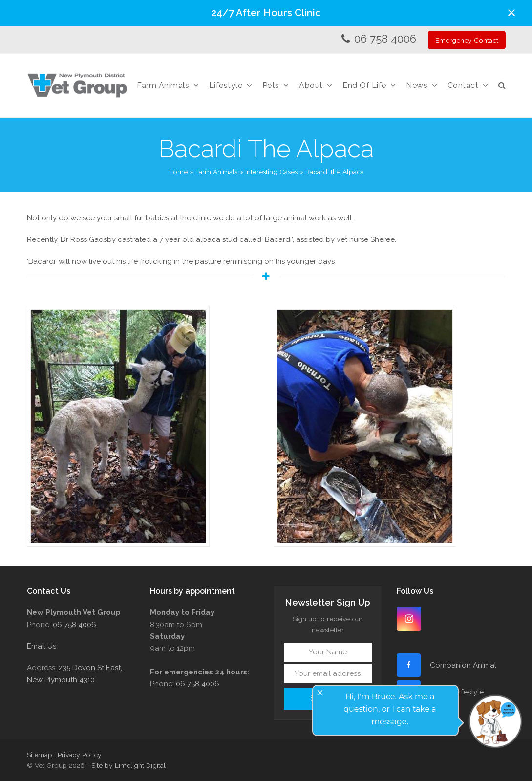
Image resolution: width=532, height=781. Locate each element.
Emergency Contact (467, 40)
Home (178, 172)
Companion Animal (463, 665)
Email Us (42, 646)
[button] (511, 13)
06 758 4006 (385, 39)
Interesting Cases (271, 172)
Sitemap (40, 755)
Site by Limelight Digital (128, 765)
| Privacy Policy (78, 755)
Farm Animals (216, 172)
